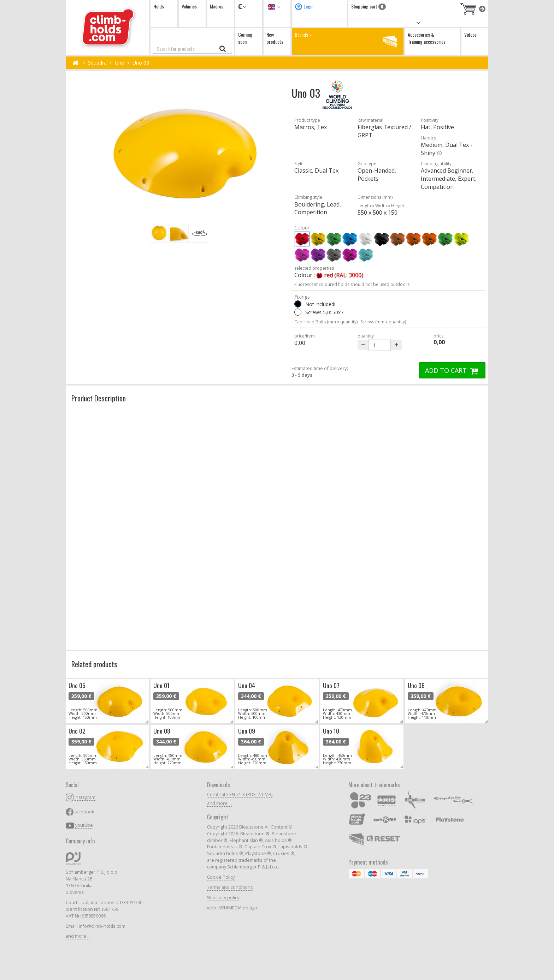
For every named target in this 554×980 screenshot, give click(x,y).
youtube (84, 825)
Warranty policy (223, 898)
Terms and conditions (230, 887)
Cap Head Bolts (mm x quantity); (326, 322)
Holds (159, 6)
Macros (217, 6)
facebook (84, 812)
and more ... (78, 936)
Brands (348, 41)
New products (275, 38)
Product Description (99, 398)
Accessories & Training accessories (427, 38)
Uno (120, 63)
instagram (85, 797)
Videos (470, 34)
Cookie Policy (221, 877)
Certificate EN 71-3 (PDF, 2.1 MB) (240, 794)
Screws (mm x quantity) (383, 322)
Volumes (189, 6)
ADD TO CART (452, 370)
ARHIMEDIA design (238, 908)
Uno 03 (141, 63)
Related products (94, 664)
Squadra (97, 63)
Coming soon (245, 38)
